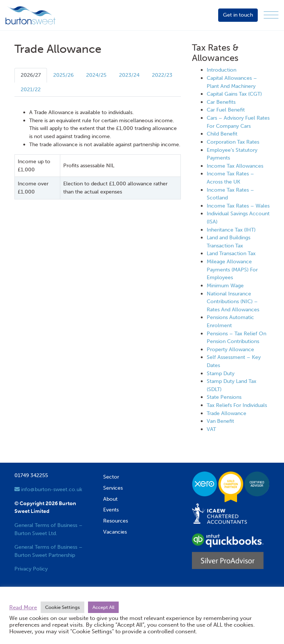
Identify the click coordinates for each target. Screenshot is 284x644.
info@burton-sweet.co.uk (48, 489)
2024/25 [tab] (96, 75)
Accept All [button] (103, 607)
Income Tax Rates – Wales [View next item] (238, 206)
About (110, 499)
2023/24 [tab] (129, 75)
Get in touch (238, 15)
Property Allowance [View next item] (230, 349)
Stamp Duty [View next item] (221, 373)
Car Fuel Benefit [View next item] (226, 110)
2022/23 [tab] (162, 75)
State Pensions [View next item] (224, 397)
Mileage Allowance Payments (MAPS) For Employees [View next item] (232, 269)
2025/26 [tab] (63, 75)
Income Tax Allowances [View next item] (235, 166)
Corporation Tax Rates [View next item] (233, 142)
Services (113, 488)
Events (111, 510)
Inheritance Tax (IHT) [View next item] (231, 230)
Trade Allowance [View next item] (226, 413)
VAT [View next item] (211, 429)
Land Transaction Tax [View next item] (231, 253)
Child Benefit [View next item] (222, 134)
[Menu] (271, 15)
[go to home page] (31, 15)
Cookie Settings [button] (62, 607)
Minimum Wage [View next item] (225, 285)
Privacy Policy (31, 569)
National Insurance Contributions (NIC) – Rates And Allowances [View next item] (233, 302)
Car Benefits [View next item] (221, 102)
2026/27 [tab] (31, 75)
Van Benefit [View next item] (220, 421)
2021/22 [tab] (31, 89)
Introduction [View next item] (222, 70)
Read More (23, 607)
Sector (111, 477)
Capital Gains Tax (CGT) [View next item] (234, 94)
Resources (116, 521)
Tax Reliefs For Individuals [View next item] (237, 405)
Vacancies (115, 532)
